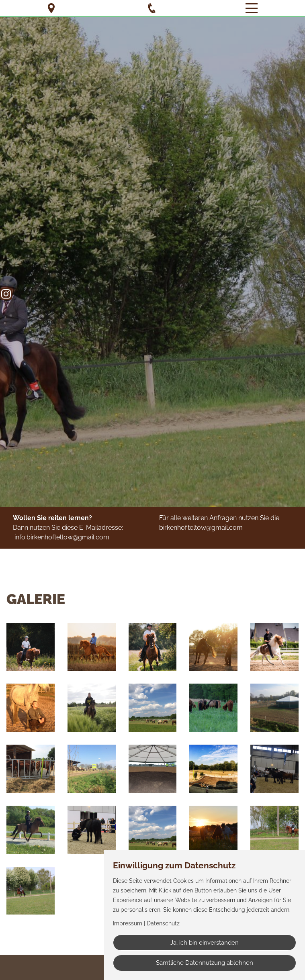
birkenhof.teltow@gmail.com (201, 528)
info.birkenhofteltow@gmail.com (62, 537)
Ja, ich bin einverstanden (205, 943)
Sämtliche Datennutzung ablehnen (205, 963)
